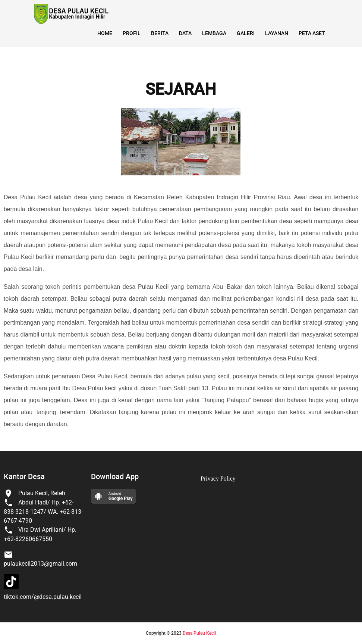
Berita (160, 33)
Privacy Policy (218, 479)
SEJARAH (181, 90)
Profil (132, 33)
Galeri (246, 33)
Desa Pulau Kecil (199, 633)
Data (185, 33)
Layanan (277, 33)
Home (105, 33)
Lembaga (214, 33)
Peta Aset (312, 33)
